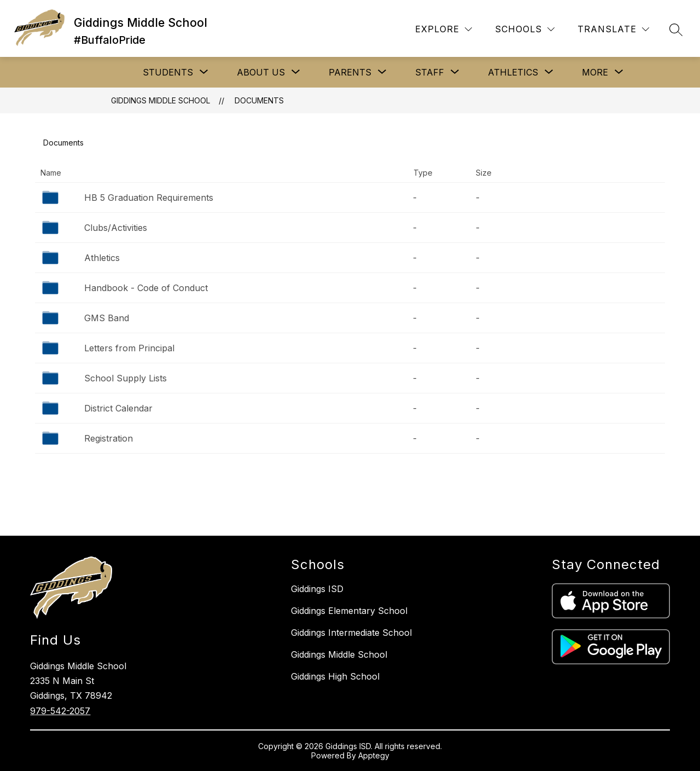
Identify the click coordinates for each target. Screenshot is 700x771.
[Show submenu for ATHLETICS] (513, 72)
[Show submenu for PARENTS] (350, 72)
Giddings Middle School (161, 100)
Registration (109, 438)
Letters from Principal (129, 348)
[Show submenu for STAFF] (430, 72)
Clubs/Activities (116, 228)
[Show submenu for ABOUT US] (261, 72)
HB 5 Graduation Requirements (149, 198)
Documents (259, 100)
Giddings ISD (317, 589)
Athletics (102, 258)
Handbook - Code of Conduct (146, 288)
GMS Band (107, 318)
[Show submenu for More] (595, 72)
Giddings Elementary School (349, 611)
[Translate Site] (613, 29)
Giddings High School (335, 676)
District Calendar (118, 408)
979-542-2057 (60, 711)
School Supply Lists (126, 378)
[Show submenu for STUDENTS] (168, 72)
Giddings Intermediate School (351, 633)
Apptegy (374, 755)
